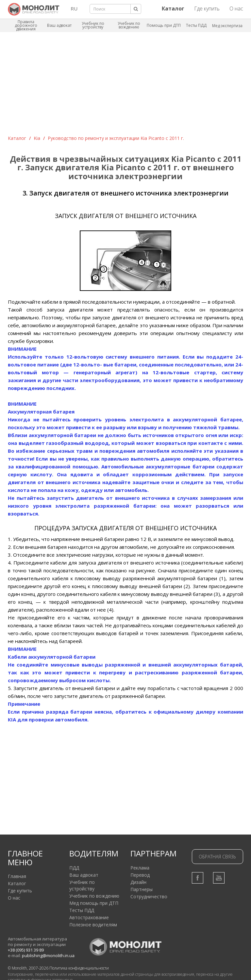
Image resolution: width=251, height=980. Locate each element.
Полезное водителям (93, 925)
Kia (37, 138)
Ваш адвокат (59, 25)
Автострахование (89, 917)
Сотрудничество (149, 896)
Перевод (140, 875)
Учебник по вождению (129, 25)
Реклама (140, 868)
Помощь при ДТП (164, 25)
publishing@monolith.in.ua (48, 955)
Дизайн (138, 882)
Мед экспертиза (227, 26)
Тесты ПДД (196, 25)
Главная (17, 876)
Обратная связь (217, 857)
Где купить (207, 8)
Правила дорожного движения (26, 25)
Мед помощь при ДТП (94, 903)
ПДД (74, 868)
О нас (236, 8)
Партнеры (142, 889)
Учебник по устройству (93, 25)
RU (74, 8)
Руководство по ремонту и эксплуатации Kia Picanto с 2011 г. (116, 138)
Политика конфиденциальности (79, 968)
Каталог (17, 138)
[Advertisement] (125, 86)
